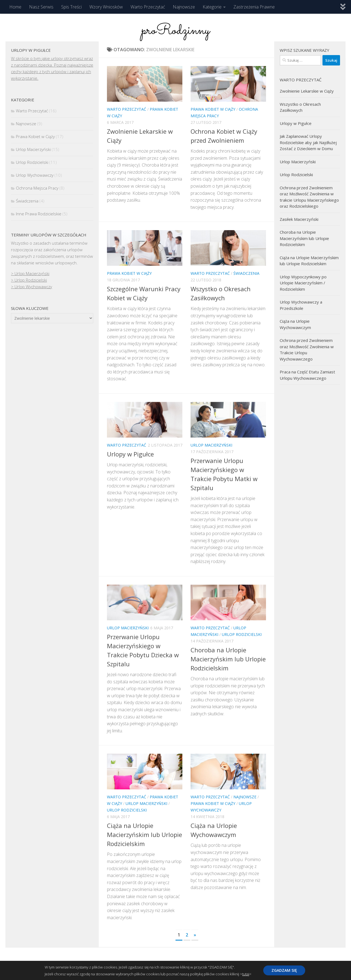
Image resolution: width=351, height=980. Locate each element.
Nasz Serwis (41, 7)
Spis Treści (71, 7)
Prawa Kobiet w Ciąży (213, 109)
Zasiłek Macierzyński (299, 219)
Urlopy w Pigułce (130, 454)
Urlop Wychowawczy (35, 175)
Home (15, 7)
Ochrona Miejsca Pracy (37, 188)
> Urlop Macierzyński (30, 273)
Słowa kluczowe (30, 308)
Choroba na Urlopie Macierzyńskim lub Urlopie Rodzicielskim (228, 659)
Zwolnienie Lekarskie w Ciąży (307, 91)
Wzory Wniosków (106, 7)
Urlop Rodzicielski (242, 634)
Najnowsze (184, 7)
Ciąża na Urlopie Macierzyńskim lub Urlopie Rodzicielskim (145, 835)
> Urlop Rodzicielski (29, 280)
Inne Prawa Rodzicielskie (39, 214)
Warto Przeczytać (148, 7)
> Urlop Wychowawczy (32, 287)
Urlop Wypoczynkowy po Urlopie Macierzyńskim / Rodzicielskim (303, 283)
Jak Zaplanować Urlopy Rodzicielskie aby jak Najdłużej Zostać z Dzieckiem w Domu (308, 142)
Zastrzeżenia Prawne (254, 7)
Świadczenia (246, 273)
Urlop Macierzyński (211, 445)
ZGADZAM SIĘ (284, 970)
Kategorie (212, 7)
